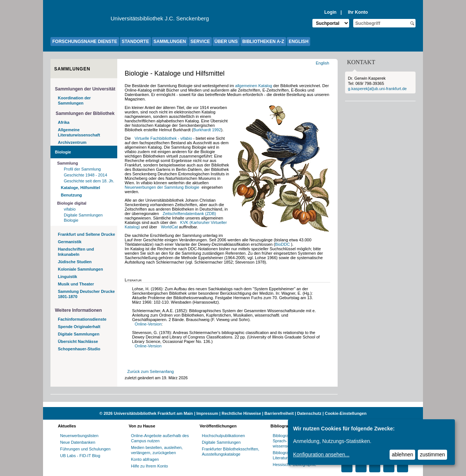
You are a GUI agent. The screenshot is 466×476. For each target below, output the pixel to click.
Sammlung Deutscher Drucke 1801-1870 (86, 294)
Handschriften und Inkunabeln (76, 252)
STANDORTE (135, 42)
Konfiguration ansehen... (321, 454)
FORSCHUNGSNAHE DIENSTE (85, 42)
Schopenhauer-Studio (79, 349)
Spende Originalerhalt (79, 327)
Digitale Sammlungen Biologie (83, 218)
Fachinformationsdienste (82, 319)
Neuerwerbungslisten (79, 436)
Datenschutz (309, 413)
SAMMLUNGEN (170, 42)
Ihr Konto (358, 12)
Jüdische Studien (75, 262)
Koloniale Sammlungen (81, 269)
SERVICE (200, 42)
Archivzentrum (72, 142)
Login (330, 12)
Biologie (63, 152)
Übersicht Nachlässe (78, 341)
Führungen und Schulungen (85, 449)
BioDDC (283, 244)
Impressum (207, 413)
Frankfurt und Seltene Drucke (86, 234)
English (323, 63)
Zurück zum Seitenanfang (150, 371)
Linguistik (68, 277)
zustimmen (433, 454)
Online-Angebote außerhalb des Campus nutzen (160, 438)
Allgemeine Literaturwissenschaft (79, 132)
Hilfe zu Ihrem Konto (150, 466)
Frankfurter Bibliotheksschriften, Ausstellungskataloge (231, 452)
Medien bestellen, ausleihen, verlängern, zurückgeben (157, 450)
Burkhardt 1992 (207, 130)
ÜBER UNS (226, 42)
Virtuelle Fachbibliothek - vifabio (163, 138)
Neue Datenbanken (78, 442)
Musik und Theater (76, 284)
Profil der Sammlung (82, 169)
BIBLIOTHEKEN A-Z (263, 42)
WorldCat (170, 227)
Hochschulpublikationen (223, 436)
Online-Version (148, 324)
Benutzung (71, 195)
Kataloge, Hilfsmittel (81, 188)
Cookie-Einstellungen (345, 413)
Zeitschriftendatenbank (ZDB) (190, 214)
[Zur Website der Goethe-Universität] (81, 20)
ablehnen (403, 454)
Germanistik (70, 242)
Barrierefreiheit (279, 413)
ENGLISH (298, 42)
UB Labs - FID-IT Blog (80, 456)
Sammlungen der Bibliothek (85, 113)
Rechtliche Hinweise (241, 413)
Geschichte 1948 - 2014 (86, 175)
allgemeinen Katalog (254, 86)
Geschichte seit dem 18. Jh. (89, 181)
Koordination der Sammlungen (74, 100)
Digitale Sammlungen (79, 334)
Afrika (64, 122)
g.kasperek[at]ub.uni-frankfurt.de (377, 89)
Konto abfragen (145, 459)
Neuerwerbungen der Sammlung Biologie (163, 187)
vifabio (70, 209)
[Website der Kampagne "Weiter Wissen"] (233, 404)
